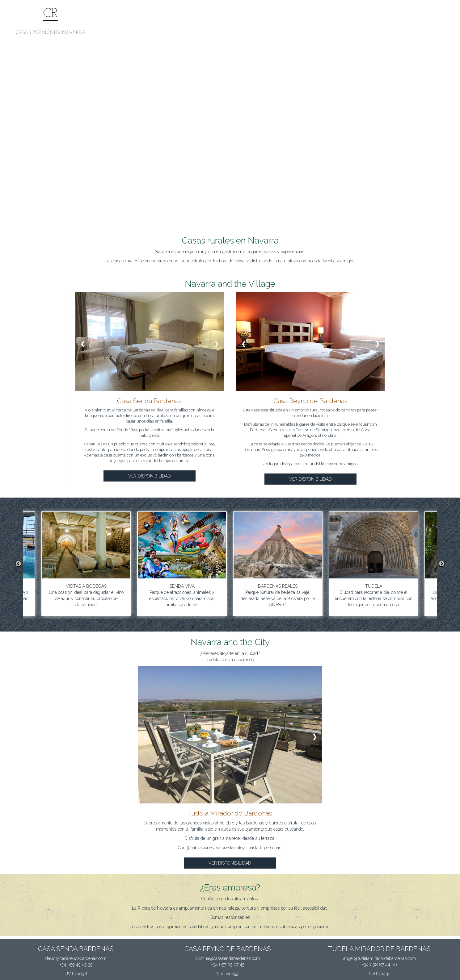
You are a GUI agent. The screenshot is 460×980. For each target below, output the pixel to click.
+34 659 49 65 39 (76, 965)
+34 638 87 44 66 (380, 965)
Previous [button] (18, 564)
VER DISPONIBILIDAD (150, 476)
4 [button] (212, 627)
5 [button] (221, 627)
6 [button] (230, 627)
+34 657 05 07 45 (228, 965)
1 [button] (184, 627)
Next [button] (442, 564)
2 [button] (193, 627)
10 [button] (267, 627)
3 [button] (202, 627)
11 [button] (276, 627)
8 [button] (249, 627)
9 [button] (258, 627)
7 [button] (239, 627)
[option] (220, 564)
